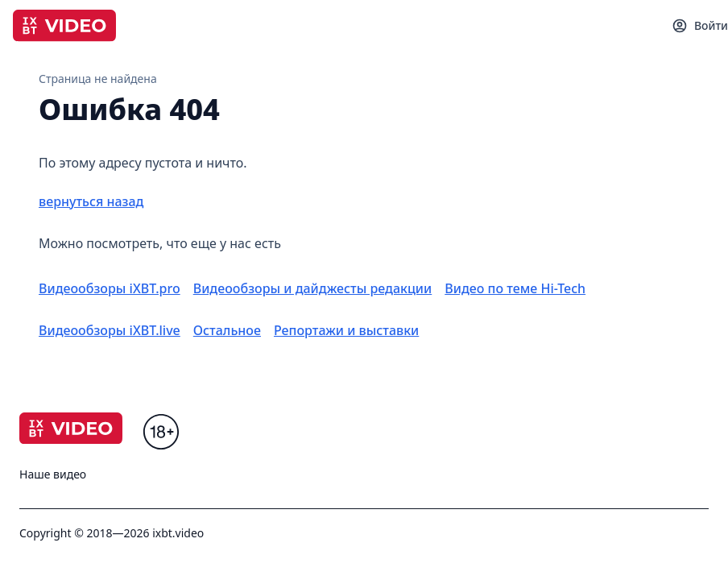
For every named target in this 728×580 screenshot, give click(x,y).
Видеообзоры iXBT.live (110, 330)
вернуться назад (91, 201)
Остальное (227, 330)
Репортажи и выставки (346, 330)
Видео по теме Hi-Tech (515, 288)
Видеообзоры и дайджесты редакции (313, 288)
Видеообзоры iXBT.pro (110, 288)
